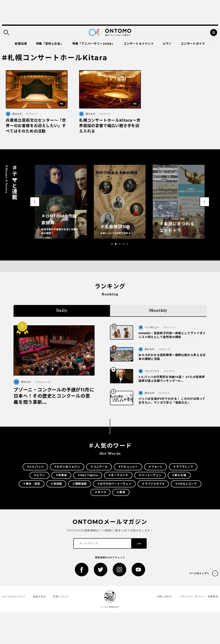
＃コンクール (99, 467)
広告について (61, 597)
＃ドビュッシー (128, 467)
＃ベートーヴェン (150, 475)
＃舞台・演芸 (32, 484)
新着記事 (21, 44)
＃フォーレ (156, 467)
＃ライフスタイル (153, 484)
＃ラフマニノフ (183, 467)
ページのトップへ (199, 573)
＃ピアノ (39, 475)
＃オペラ (100, 492)
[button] (112, 244)
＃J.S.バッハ (35, 467)
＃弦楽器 (56, 484)
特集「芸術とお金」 (50, 44)
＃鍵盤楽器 (80, 484)
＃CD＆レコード (186, 484)
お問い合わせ (164, 597)
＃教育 (121, 492)
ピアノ (167, 44)
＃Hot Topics (88, 475)
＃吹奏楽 (61, 475)
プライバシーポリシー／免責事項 (199, 597)
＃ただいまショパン (67, 467)
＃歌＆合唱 (179, 475)
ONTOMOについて (14, 597)
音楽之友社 (39, 597)
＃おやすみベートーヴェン (114, 484)
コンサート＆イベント (139, 44)
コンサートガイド (193, 44)
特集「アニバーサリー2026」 (93, 44)
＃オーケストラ (118, 475)
